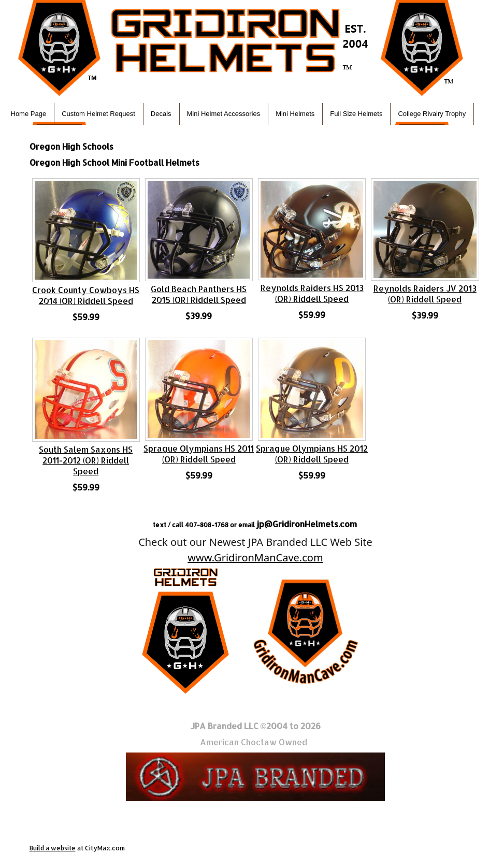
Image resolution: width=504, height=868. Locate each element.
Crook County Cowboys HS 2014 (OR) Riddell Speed (86, 295)
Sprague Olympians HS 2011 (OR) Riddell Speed (199, 454)
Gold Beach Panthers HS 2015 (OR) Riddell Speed (199, 294)
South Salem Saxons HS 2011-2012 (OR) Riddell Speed (86, 460)
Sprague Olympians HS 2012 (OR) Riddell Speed (312, 454)
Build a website (53, 848)
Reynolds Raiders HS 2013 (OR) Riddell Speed (312, 293)
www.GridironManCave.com (255, 558)
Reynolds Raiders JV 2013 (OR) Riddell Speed (425, 294)
